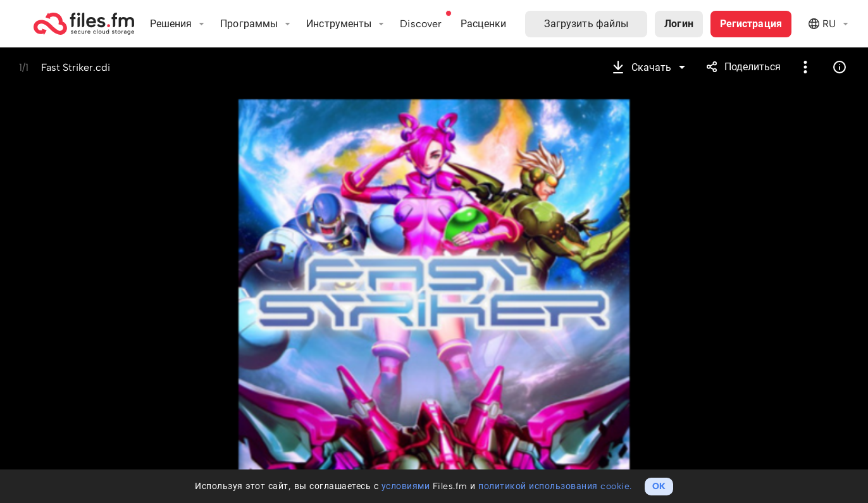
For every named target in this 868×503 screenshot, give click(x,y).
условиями (406, 486)
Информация (840, 67)
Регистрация (751, 24)
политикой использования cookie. (555, 486)
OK (659, 486)
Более (805, 67)
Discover (421, 24)
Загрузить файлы (586, 24)
